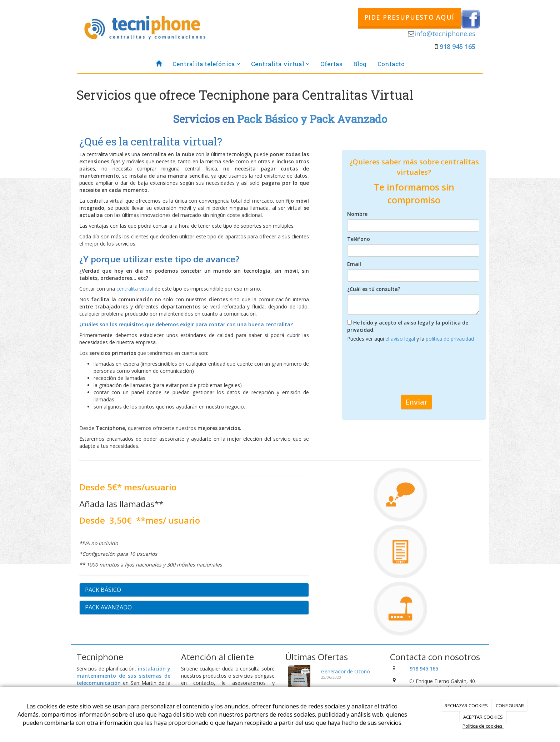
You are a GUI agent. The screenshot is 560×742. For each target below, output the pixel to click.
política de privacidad (450, 339)
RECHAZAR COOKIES (466, 706)
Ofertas (331, 64)
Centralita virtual (280, 64)
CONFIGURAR (510, 706)
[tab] (194, 590)
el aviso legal (401, 339)
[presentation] (401, 371)
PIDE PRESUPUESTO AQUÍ (409, 17)
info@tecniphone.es (445, 34)
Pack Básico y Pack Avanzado (312, 119)
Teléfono (359, 239)
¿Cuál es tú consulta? (374, 289)
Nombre (357, 214)
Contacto (391, 64)
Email (354, 264)
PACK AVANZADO (108, 607)
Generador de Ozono (346, 671)
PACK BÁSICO (103, 590)
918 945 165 (457, 46)
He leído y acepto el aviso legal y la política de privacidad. (408, 326)
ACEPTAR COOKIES (483, 717)
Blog (360, 64)
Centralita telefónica (206, 64)
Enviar (416, 402)
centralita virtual (134, 289)
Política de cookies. (483, 726)
